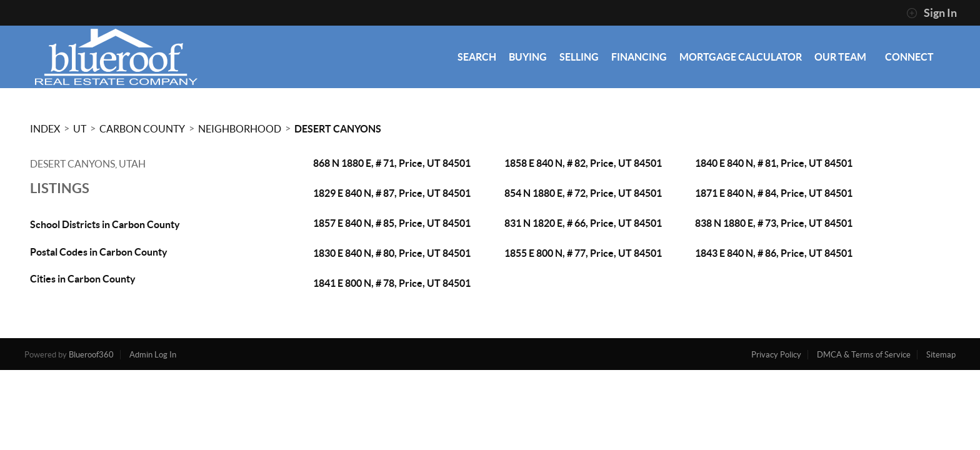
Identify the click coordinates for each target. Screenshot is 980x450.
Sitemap (941, 355)
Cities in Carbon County (83, 279)
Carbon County (142, 129)
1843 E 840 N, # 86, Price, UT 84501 (774, 253)
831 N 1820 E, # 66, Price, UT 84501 (583, 223)
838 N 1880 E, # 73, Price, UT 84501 (774, 223)
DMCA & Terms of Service (864, 355)
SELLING (579, 57)
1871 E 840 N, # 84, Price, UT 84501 (774, 193)
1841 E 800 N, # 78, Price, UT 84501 (392, 283)
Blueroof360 (91, 355)
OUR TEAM (840, 57)
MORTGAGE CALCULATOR (741, 57)
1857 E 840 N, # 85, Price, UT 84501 (392, 223)
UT (80, 129)
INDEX (45, 129)
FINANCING (639, 57)
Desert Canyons (338, 129)
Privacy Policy (776, 355)
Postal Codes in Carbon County (99, 252)
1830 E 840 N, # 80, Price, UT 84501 (392, 253)
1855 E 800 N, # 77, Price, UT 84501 (583, 253)
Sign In (932, 13)
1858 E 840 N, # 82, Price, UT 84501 (583, 163)
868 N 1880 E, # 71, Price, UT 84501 (392, 163)
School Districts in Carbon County (105, 224)
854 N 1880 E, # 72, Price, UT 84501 (583, 193)
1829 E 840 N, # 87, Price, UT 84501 (392, 193)
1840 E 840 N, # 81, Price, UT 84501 (774, 163)
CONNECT (909, 57)
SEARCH (477, 57)
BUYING (528, 57)
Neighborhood (240, 129)
